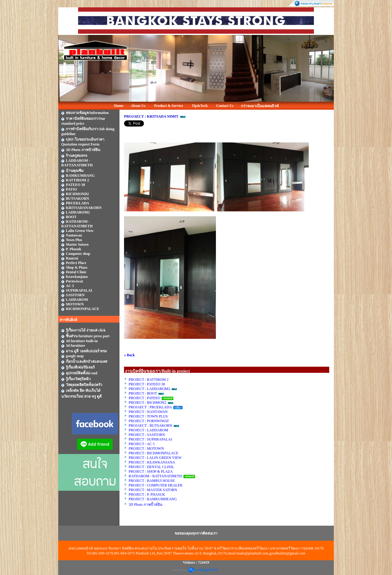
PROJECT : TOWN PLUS (148, 416)
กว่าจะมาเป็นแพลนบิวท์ (260, 106)
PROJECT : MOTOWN (146, 448)
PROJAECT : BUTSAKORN (150, 426)
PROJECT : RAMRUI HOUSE (152, 481)
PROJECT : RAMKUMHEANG (153, 499)
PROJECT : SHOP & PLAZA (151, 471)
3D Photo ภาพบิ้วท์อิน (145, 505)
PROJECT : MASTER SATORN (153, 490)
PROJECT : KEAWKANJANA (152, 462)
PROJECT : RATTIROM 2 (149, 380)
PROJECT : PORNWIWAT (149, 421)
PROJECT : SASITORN (147, 435)
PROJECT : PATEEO (145, 398)
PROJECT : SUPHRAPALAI (150, 439)
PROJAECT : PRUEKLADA (151, 407)
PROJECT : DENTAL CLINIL (151, 467)
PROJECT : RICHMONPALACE (153, 453)
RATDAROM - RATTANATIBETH (155, 476)
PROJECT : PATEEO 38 (147, 384)
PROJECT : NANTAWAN (148, 412)
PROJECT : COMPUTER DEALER (155, 485)
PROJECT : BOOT (143, 393)
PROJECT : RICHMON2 (147, 403)
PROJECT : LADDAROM (148, 430)
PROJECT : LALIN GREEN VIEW (155, 458)
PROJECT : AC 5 (142, 444)
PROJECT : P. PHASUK (147, 494)
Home (119, 106)
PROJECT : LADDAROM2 (149, 389)
